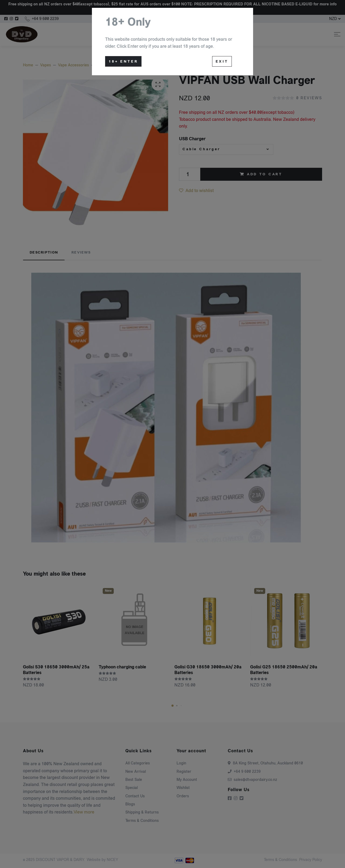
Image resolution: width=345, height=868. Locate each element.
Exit (222, 61)
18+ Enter (123, 61)
